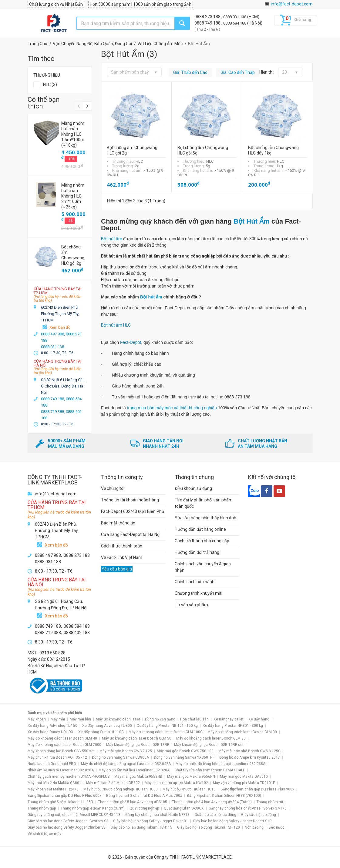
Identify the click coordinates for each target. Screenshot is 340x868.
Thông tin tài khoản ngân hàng (130, 500)
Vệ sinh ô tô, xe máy (44, 834)
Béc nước (276, 827)
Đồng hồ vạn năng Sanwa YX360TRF (184, 757)
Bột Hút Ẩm (252, 221)
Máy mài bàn (80, 719)
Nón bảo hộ (254, 827)
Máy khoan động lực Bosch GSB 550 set (61, 751)
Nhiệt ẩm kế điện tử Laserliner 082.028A (61, 770)
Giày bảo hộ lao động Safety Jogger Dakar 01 (151, 821)
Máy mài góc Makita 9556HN (191, 777)
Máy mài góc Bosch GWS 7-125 (126, 751)
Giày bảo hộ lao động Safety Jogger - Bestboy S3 (68, 821)
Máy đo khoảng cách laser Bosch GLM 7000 (64, 745)
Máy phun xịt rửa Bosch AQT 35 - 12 (57, 757)
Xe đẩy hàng (259, 719)
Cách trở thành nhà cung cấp (202, 541)
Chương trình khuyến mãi (199, 593)
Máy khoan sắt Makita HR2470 (53, 789)
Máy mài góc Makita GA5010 (244, 777)
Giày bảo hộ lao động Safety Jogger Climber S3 (67, 827)
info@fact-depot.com (292, 4)
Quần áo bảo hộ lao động (215, 815)
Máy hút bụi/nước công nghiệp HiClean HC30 (121, 789)
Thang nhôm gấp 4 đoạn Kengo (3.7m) (93, 808)
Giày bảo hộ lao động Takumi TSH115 (141, 827)
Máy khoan (37, 719)
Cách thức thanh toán (122, 546)
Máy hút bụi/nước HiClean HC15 (189, 789)
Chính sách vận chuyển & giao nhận (203, 567)
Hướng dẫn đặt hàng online (200, 529)
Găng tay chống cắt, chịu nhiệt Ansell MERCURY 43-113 (74, 815)
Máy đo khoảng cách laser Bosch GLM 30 (242, 732)
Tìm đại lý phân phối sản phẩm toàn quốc (204, 503)
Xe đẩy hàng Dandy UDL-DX (50, 732)
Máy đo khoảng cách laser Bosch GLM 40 (62, 738)
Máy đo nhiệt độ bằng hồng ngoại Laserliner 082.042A (126, 764)
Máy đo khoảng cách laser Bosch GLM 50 (137, 738)
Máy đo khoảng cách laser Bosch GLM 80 (211, 738)
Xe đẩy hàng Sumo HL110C (101, 732)
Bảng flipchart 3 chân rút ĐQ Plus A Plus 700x (144, 796)
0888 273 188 (208, 17)
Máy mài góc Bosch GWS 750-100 (185, 751)
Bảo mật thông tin (118, 523)
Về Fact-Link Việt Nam (122, 557)
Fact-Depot (131, 342)
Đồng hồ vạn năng (160, 719)
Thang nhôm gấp (42, 808)
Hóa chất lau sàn (194, 719)
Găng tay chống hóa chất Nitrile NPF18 (157, 815)
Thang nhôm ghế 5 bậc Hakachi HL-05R (60, 802)
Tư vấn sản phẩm (191, 605)
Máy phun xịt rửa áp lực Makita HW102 (176, 783)
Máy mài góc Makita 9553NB (138, 777)
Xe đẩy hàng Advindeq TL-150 (52, 726)
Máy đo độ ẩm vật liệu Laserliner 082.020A (134, 770)
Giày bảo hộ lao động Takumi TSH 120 (209, 827)
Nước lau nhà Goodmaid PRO (52, 764)
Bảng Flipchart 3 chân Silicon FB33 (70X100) (224, 796)
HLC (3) (50, 85)
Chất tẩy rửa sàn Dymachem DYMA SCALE (210, 770)
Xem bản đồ (60, 327)
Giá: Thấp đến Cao (190, 72)
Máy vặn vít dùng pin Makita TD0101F (244, 783)
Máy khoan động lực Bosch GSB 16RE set (209, 745)
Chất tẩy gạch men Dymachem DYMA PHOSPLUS (69, 777)
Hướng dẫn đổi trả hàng (197, 552)
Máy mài (58, 719)
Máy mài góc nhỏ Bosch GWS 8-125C (249, 751)
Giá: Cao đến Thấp (238, 72)
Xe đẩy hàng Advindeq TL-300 (107, 726)
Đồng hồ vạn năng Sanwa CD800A (120, 757)
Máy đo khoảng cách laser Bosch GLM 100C (166, 732)
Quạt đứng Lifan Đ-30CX (184, 808)
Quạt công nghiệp (144, 808)
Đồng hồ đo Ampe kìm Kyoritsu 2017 (250, 757)
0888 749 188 (208, 23)
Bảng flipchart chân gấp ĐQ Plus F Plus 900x (257, 789)
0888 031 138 (235, 17)
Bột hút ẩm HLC (116, 325)
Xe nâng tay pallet (229, 719)
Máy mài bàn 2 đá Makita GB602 (113, 783)
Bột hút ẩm (112, 239)
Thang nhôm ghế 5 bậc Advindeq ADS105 (133, 802)
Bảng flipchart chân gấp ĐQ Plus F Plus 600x (64, 796)
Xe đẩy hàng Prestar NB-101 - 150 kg (167, 726)
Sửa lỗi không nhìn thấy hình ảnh (205, 518)
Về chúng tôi (113, 488)
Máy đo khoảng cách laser (118, 719)
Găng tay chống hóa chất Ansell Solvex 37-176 (248, 808)
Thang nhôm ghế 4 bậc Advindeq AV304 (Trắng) (212, 802)
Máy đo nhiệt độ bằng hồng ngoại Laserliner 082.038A (220, 764)
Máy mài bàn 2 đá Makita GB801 (54, 783)
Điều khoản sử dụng (193, 488)
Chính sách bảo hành (195, 582)
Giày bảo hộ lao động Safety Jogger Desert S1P (232, 821)
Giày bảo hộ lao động (259, 815)
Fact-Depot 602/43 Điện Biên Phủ (133, 511)
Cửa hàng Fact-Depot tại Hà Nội (131, 534)
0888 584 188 (235, 23)
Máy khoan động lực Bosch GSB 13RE (138, 745)
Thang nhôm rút (270, 802)
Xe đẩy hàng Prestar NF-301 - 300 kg (233, 726)
